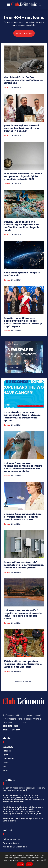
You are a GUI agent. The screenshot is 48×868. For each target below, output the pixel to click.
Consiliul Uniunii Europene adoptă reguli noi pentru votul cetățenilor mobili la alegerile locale (22, 226)
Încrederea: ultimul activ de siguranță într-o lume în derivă (23, 820)
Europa (7, 87)
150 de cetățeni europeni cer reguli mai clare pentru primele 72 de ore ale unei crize (23, 664)
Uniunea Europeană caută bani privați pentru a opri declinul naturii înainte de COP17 (23, 517)
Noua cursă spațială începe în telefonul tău (22, 274)
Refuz (29, 864)
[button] (40, 5)
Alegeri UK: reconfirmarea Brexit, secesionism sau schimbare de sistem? (24, 789)
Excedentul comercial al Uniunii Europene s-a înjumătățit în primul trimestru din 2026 (23, 176)
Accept (20, 864)
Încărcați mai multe (24, 682)
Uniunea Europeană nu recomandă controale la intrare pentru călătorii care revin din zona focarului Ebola (23, 467)
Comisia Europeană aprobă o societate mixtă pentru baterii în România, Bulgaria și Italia (24, 565)
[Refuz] (45, 860)
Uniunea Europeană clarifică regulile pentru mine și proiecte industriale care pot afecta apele (23, 614)
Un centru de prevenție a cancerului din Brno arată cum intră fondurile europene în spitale (22, 416)
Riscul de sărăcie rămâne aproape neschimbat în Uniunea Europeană (24, 80)
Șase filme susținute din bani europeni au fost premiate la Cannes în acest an (21, 128)
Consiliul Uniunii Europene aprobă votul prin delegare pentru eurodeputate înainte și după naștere (23, 322)
